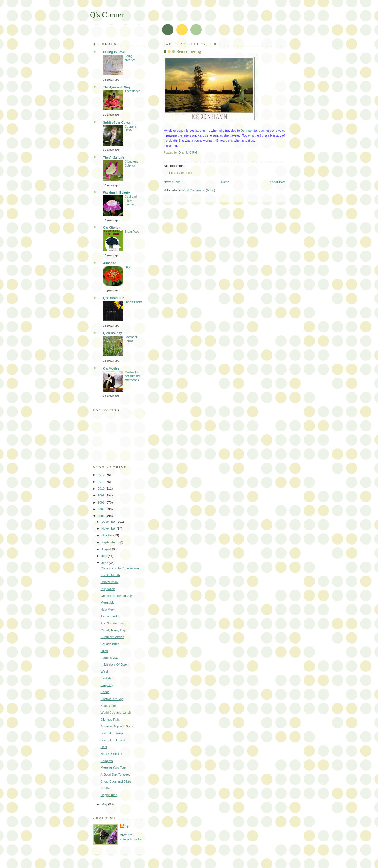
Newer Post (172, 182)
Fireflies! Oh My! (112, 699)
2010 (102, 489)
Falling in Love (114, 52)
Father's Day (109, 658)
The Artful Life (113, 157)
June (105, 563)
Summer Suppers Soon (117, 726)
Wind (104, 671)
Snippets (107, 761)
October (107, 535)
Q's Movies (111, 368)
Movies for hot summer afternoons (133, 376)
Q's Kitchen (112, 228)
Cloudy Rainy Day (113, 630)
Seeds (105, 692)
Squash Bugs (110, 644)
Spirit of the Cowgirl (118, 122)
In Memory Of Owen (115, 664)
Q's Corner (107, 15)
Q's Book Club (114, 298)
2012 (102, 475)
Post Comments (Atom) (199, 190)
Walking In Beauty (116, 193)
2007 (102, 509)
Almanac (109, 263)
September (109, 542)
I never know (110, 582)
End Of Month (110, 575)
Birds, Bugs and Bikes (116, 781)
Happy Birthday (111, 754)
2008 (102, 502)
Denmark (247, 131)
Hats (104, 747)
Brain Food (132, 232)
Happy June (109, 795)
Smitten (106, 788)
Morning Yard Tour (113, 768)
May (105, 804)
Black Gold (108, 706)
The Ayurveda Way (117, 87)
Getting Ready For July (117, 596)
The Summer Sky (113, 623)
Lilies (104, 651)
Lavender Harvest (113, 740)
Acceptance (133, 91)
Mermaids (108, 603)
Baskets (106, 678)
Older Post (278, 182)
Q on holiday (112, 333)
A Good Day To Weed (116, 774)
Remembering (110, 616)
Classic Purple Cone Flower (120, 568)
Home (225, 182)
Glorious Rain (110, 720)
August (107, 549)
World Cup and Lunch (116, 712)
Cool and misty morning (131, 200)
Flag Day (107, 685)
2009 (102, 495)
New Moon (108, 610)
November (109, 528)
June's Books (134, 302)
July (127, 267)
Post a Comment (181, 173)
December (109, 522)
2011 (102, 482)
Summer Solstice (113, 637)
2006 (102, 516)
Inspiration (108, 589)
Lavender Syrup (112, 733)
